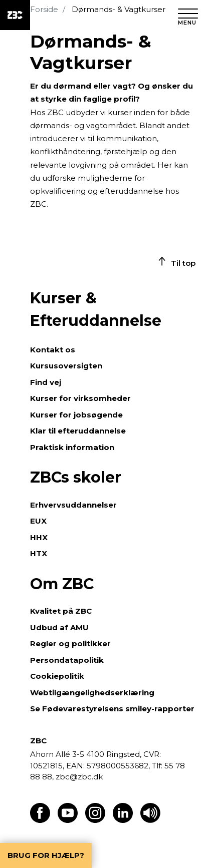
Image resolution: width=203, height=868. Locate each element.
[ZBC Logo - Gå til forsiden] (15, 15)
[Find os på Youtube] (68, 820)
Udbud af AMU (59, 627)
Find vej (46, 382)
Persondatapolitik (67, 660)
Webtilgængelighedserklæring (92, 693)
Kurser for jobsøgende (76, 415)
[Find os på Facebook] (40, 820)
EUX (38, 521)
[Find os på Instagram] (95, 820)
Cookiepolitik (57, 676)
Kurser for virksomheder (80, 398)
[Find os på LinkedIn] (123, 820)
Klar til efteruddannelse (78, 431)
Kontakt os (53, 350)
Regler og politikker (70, 643)
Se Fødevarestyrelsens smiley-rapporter (112, 709)
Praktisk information (72, 447)
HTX (39, 553)
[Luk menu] (188, 15)
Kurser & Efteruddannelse (96, 309)
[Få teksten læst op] (150, 820)
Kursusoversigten (66, 366)
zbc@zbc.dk (79, 777)
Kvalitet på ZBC (61, 611)
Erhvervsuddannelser (73, 505)
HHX (39, 537)
